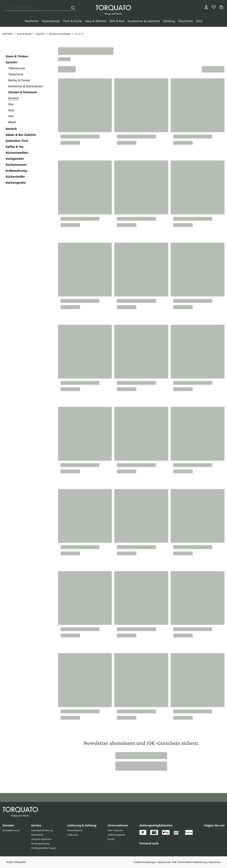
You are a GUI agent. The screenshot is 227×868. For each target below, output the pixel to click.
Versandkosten (75, 830)
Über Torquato (115, 830)
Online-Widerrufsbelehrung (192, 862)
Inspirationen (51, 21)
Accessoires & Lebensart (144, 21)
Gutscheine (37, 835)
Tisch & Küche (72, 21)
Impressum (215, 862)
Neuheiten (32, 21)
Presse (111, 839)
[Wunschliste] (214, 7)
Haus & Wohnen (96, 21)
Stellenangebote (116, 835)
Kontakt (8, 825)
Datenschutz (164, 862)
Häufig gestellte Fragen (44, 848)
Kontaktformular (11, 830)
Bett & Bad (117, 21)
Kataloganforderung (42, 830)
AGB (174, 862)
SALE (199, 21)
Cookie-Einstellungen (145, 862)
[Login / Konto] (206, 7)
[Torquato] (113, 10)
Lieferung (72, 835)
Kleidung (169, 21)
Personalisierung (40, 844)
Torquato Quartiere (41, 839)
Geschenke (185, 21)
